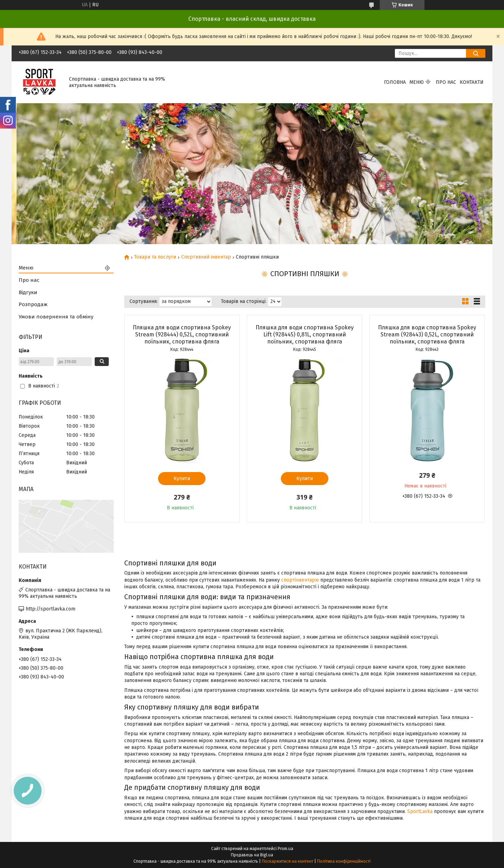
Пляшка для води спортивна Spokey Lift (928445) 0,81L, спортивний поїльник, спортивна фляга (305, 334)
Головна (395, 82)
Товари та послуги (155, 257)
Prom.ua (285, 849)
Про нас (446, 82)
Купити (182, 479)
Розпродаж (33, 304)
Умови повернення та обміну (56, 317)
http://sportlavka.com (51, 609)
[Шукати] (476, 53)
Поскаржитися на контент (288, 861)
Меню (417, 82)
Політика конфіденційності (344, 861)
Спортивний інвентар (206, 257)
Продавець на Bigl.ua (252, 855)
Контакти (472, 82)
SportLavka (420, 811)
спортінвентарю (300, 580)
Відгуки (28, 292)
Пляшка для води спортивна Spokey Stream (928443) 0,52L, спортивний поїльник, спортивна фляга (427, 334)
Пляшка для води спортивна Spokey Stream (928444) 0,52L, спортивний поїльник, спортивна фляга (182, 334)
